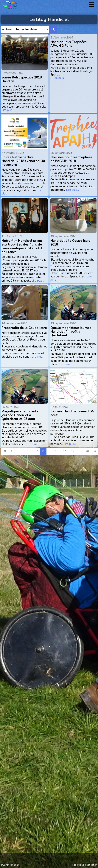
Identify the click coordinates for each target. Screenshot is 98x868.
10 (57, 451)
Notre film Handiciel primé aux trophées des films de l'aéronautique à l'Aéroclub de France (22, 246)
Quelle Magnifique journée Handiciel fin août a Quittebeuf (71, 332)
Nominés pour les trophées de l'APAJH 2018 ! (71, 159)
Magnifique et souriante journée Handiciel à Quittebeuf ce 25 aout (20, 415)
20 (87, 451)
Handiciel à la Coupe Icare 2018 (70, 243)
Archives (7, 29)
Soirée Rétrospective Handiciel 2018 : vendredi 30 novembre (23, 161)
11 (65, 451)
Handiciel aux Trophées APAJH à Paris (69, 44)
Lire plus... (8, 110)
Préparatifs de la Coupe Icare (24, 328)
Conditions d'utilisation (85, 865)
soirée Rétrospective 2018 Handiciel (22, 79)
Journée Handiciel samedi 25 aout (72, 413)
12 (73, 451)
